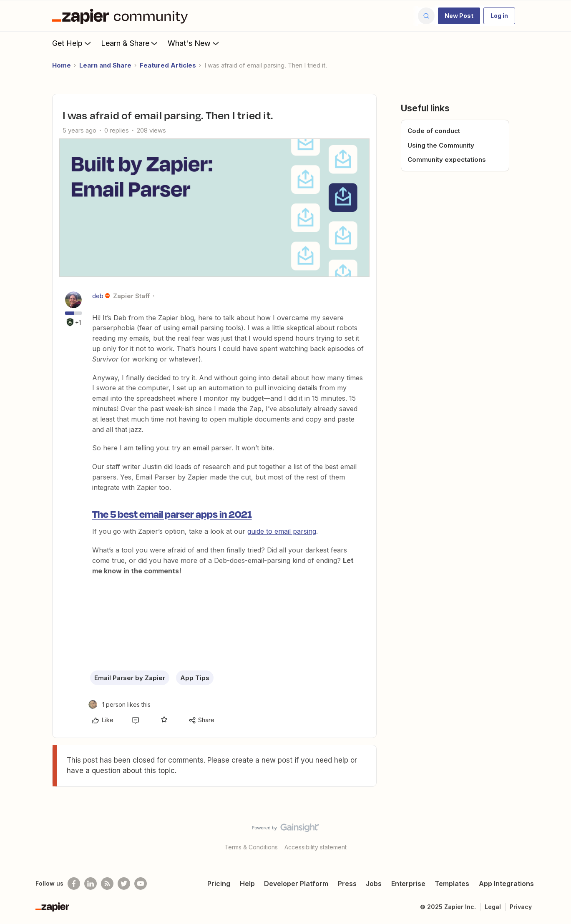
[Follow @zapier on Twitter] (124, 884)
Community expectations (447, 159)
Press (347, 884)
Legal (493, 907)
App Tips (195, 678)
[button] (459, 16)
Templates (452, 884)
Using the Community (441, 145)
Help (247, 884)
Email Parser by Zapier (130, 678)
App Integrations (506, 884)
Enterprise (408, 884)
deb (98, 296)
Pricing (219, 884)
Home (62, 65)
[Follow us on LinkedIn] (91, 884)
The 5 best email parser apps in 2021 (172, 514)
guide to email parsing (282, 531)
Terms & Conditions (251, 847)
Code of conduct (434, 131)
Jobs (374, 884)
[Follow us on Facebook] (74, 884)
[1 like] (119, 704)
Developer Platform (296, 884)
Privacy (521, 907)
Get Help (72, 43)
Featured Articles (168, 65)
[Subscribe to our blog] (107, 884)
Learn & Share (130, 43)
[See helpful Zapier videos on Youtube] (141, 884)
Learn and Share (105, 65)
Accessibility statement (316, 847)
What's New (194, 43)
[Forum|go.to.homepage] (122, 16)
